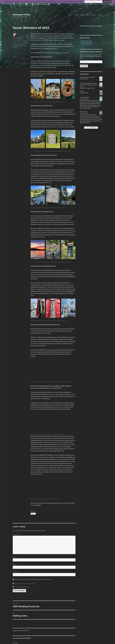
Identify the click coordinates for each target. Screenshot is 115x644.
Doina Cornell (85, 113)
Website (15, 572)
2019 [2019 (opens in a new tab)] (54, 53)
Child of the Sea (84, 112)
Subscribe (84, 66)
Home (70, 15)
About (76, 15)
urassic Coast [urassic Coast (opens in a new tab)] (49, 110)
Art (19, 44)
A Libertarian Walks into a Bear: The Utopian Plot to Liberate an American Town (89, 85)
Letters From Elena (84, 97)
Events (93, 15)
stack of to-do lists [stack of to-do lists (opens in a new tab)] (59, 40)
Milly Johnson (85, 79)
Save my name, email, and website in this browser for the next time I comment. (34, 579)
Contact (100, 15)
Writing (15, 47)
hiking (22, 44)
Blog (88, 15)
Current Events (16, 42)
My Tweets (15, 643)
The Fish (82, 91)
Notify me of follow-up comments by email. (25, 584)
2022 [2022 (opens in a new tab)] (68, 53)
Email (15, 564)
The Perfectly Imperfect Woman (87, 77)
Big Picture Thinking (86, 44)
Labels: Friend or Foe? (86, 41)
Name (15, 557)
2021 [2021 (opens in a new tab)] (62, 53)
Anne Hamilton (85, 99)
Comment (16, 534)
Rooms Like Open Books (87, 43)
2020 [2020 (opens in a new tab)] (58, 53)
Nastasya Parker (22, 15)
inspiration (15, 46)
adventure (15, 44)
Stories (82, 15)
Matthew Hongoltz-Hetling (88, 88)
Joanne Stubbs (85, 93)
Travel (24, 46)
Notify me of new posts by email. (22, 587)
